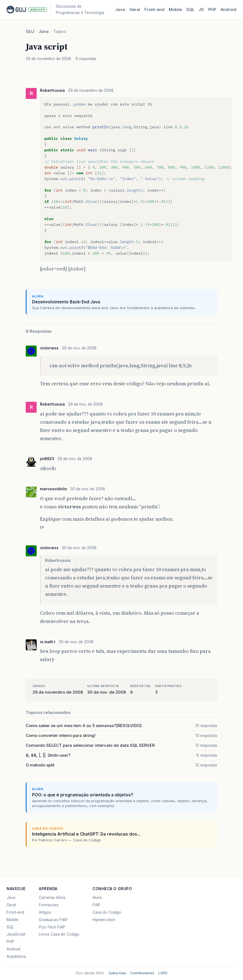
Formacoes (49, 905)
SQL (190, 10)
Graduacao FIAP (53, 920)
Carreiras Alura (52, 898)
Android (228, 10)
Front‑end (154, 10)
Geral (135, 10)
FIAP (96, 905)
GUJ (30, 32)
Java (120, 10)
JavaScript (16, 934)
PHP (212, 10)
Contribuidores (142, 973)
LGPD (163, 973)
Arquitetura (16, 956)
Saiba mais (117, 973)
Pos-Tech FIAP (52, 927)
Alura (97, 898)
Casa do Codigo (107, 912)
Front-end (15, 912)
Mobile (175, 10)
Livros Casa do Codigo (59, 934)
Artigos (45, 912)
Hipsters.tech (104, 920)
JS (201, 10)
